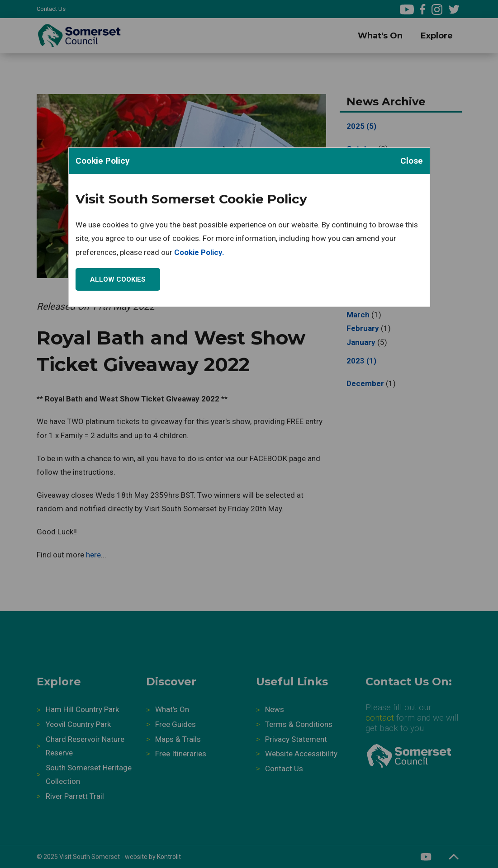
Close (412, 161)
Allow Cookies (118, 279)
